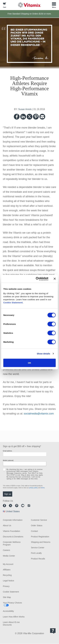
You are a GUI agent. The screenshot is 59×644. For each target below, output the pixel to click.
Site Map (7, 597)
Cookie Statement (13, 302)
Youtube (23, 506)
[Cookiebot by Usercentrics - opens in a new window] (36, 279)
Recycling (7, 575)
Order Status (37, 525)
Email (42, 117)
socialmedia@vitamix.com (39, 414)
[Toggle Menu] (54, 5)
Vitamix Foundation (12, 531)
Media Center (9, 556)
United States (13, 511)
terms (43, 488)
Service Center (38, 548)
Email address (7, 451)
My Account (8, 564)
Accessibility (8, 611)
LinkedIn (23, 117)
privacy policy (34, 488)
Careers (6, 550)
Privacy (6, 586)
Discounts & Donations (13, 537)
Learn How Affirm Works (14, 617)
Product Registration (40, 537)
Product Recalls (38, 559)
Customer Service (39, 520)
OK (30, 363)
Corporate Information (13, 520)
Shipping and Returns (41, 542)
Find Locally (36, 553)
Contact (34, 531)
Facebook (17, 117)
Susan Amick (25, 109)
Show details (44, 354)
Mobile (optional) (8, 460)
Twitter (29, 117)
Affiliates (7, 570)
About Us (7, 525)
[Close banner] (55, 279)
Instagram (29, 506)
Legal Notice (8, 581)
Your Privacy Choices (12, 603)
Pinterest (36, 117)
